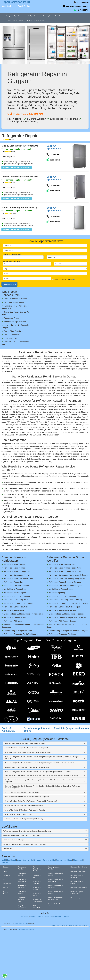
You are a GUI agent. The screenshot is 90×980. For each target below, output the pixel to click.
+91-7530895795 (82, 3)
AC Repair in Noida (37, 895)
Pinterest (48, 916)
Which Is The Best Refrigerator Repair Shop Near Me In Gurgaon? (28, 752)
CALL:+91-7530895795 (8, 730)
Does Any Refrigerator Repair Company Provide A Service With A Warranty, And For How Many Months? (41, 776)
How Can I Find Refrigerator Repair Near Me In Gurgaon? (25, 743)
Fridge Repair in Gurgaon (22, 886)
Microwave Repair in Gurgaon (77, 882)
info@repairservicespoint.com (77, 6)
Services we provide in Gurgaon (14, 840)
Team (5, 879)
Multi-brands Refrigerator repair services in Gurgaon (21, 835)
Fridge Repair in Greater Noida (22, 900)
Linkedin (40, 916)
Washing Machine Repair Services (54, 16)
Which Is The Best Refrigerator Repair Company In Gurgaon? (26, 748)
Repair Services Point (21, 923)
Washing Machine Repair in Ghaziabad (56, 905)
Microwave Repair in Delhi (78, 871)
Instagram (57, 916)
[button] (17, 167)
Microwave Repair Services (15, 21)
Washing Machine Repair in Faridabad (56, 880)
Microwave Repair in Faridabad (77, 876)
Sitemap (85, 925)
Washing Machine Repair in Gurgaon (56, 886)
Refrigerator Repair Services (15, 16)
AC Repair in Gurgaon (37, 888)
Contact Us (6, 875)
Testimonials (7, 884)
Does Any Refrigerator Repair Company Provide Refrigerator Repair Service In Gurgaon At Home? (39, 763)
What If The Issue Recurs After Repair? (18, 815)
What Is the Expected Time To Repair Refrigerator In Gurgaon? (27, 797)
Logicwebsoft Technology (26, 930)
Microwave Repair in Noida (79, 888)
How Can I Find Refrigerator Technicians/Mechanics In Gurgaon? (27, 767)
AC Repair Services (34, 16)
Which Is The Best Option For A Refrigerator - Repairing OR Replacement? (31, 801)
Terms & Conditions (68, 925)
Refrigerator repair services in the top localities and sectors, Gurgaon (27, 831)
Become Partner (39, 21)
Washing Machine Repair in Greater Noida (56, 899)
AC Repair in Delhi (37, 876)
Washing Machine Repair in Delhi (56, 874)
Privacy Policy (56, 925)
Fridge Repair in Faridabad (22, 880)
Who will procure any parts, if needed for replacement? (24, 806)
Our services (8, 849)
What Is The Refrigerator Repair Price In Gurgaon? (22, 792)
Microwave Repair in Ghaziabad (77, 899)
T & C (74, 280)
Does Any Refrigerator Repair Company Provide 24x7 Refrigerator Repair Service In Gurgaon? (38, 772)
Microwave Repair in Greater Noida (77, 893)
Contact (29, 21)
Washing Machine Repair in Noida (56, 893)
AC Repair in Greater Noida (37, 901)
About (5, 871)
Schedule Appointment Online (37, 730)
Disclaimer (78, 925)
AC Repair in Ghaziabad (37, 907)
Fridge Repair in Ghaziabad (22, 907)
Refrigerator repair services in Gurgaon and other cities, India (24, 844)
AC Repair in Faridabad (37, 882)
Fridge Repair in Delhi (22, 874)
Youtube (66, 916)
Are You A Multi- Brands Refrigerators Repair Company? (24, 819)
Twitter (33, 916)
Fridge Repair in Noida (22, 893)
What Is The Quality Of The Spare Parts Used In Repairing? (25, 810)
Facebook (25, 916)
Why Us (5, 888)
